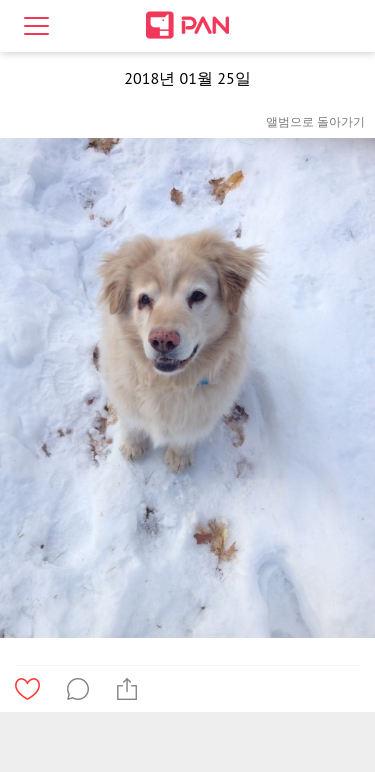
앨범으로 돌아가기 (315, 121)
